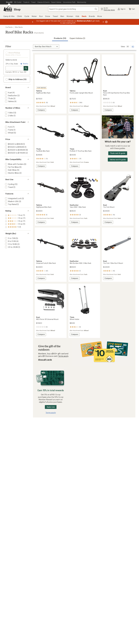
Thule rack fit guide (118, 153)
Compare (41, 110)
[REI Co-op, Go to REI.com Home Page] (8, 9)
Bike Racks (19, 27)
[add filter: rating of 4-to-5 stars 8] (15, 218)
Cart (132, 9)
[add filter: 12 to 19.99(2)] (11, 244)
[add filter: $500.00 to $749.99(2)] (15, 153)
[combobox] (73, 9)
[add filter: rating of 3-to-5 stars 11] (15, 221)
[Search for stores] (26, 68)
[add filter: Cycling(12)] (9, 184)
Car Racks (9, 27)
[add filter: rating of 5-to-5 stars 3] (15, 215)
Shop (17, 9)
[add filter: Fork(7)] (8, 127)
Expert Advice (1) (77, 38)
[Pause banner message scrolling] (106, 22)
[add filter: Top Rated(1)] (11, 204)
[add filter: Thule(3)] (9, 98)
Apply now (51, 407)
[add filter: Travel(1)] (9, 187)
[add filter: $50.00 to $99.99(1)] (14, 144)
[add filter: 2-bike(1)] (9, 116)
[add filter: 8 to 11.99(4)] (10, 241)
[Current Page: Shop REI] (9, 2)
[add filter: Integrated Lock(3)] (13, 198)
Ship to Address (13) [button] (16, 79)
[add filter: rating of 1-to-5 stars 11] (15, 227)
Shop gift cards (45, 360)
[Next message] (103, 22)
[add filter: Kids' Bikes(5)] (11, 170)
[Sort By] (46, 46)
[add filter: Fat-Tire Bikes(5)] (12, 167)
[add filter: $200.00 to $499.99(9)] (15, 150)
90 (133, 46)
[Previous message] (33, 22)
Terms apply (63, 356)
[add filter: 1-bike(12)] (9, 113)
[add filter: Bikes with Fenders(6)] (14, 164)
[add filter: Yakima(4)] (9, 101)
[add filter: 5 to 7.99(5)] (10, 238)
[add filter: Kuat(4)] (8, 92)
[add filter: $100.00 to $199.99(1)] (14, 147)
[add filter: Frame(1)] (9, 130)
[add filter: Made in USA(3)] (12, 201)
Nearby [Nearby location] (24, 64)
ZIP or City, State (12, 64)
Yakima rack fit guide (118, 160)
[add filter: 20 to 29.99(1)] (11, 247)
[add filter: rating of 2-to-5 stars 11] (15, 224)
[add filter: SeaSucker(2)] (11, 95)
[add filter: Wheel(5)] (9, 133)
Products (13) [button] (60, 38)
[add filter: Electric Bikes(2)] (12, 173)
